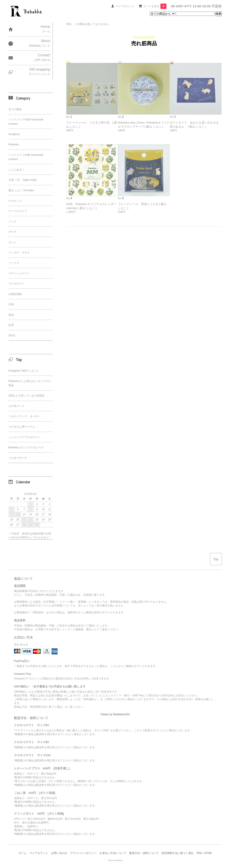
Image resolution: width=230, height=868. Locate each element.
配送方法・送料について (144, 853)
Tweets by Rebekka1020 (115, 714)
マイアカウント (125, 6)
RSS (199, 853)
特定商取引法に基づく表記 (178, 853)
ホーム (22, 853)
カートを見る (155, 6)
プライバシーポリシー (83, 853)
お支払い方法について (113, 853)
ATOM (208, 853)
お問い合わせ (59, 853)
